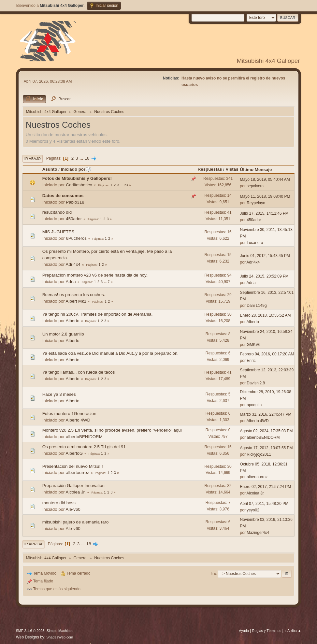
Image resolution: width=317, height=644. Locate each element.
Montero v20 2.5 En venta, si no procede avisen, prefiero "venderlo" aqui (112, 430)
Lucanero (255, 243)
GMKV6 (253, 345)
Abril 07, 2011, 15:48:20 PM (264, 504)
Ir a (213, 573)
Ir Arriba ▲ (293, 631)
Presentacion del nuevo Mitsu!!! (73, 466)
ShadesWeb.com (60, 637)
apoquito (254, 405)
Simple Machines (60, 631)
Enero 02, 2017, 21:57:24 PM (266, 487)
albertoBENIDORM (84, 437)
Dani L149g (257, 306)
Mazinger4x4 (258, 533)
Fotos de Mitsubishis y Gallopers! (77, 178)
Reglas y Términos (267, 631)
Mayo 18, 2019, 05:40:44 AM (265, 179)
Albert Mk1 (76, 301)
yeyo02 (253, 510)
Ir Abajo (33, 159)
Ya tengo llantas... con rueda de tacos (79, 372)
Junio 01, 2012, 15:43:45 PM (265, 256)
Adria (71, 282)
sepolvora (255, 186)
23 (126, 185)
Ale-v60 (73, 509)
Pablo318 (75, 202)
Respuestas (210, 169)
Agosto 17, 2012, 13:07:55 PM (267, 448)
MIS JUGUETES (58, 232)
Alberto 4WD (78, 420)
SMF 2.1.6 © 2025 (30, 631)
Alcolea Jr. (76, 492)
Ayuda (244, 631)
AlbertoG (74, 453)
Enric (251, 361)
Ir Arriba (33, 544)
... (82, 158)
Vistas (232, 169)
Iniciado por (76, 169)
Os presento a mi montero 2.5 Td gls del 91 (84, 447)
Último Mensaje (256, 170)
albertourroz (77, 472)
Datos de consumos (63, 196)
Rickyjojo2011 (259, 454)
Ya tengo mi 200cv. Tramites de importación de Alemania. (98, 314)
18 (87, 158)
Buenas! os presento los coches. (74, 295)
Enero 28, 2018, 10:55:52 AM (266, 315)
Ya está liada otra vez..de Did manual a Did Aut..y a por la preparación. (110, 353)
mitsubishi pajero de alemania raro (76, 522)
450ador (74, 219)
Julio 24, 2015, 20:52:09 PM (264, 276)
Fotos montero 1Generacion (69, 414)
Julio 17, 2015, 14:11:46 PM (264, 213)
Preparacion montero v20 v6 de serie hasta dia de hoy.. (96, 275)
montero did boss (59, 503)
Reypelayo (256, 203)
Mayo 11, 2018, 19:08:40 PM (265, 196)
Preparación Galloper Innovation (73, 486)
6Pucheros (76, 238)
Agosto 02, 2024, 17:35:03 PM (267, 431)
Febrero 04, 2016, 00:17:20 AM (267, 354)
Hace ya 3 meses (59, 394)
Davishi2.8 (256, 383)
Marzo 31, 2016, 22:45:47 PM (266, 414)
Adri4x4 (73, 264)
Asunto (50, 169)
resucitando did (57, 212)
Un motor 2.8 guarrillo (63, 334)
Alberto (73, 321)
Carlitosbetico (79, 185)
